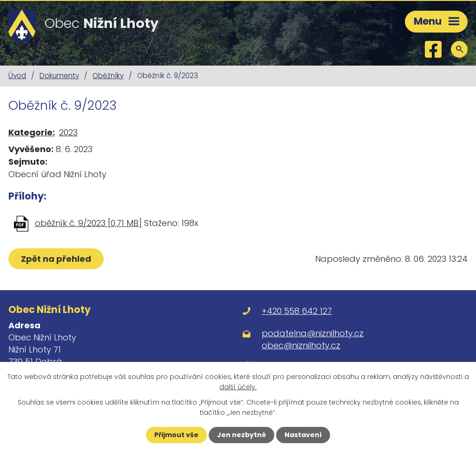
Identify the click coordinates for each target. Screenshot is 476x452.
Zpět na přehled (56, 259)
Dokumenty (59, 76)
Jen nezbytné (241, 435)
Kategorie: (32, 132)
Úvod (17, 76)
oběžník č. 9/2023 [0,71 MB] (88, 223)
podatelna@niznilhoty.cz (313, 333)
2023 (68, 132)
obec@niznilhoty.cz (301, 345)
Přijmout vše (176, 435)
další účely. (238, 387)
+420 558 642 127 (297, 311)
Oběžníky (108, 76)
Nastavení (303, 435)
